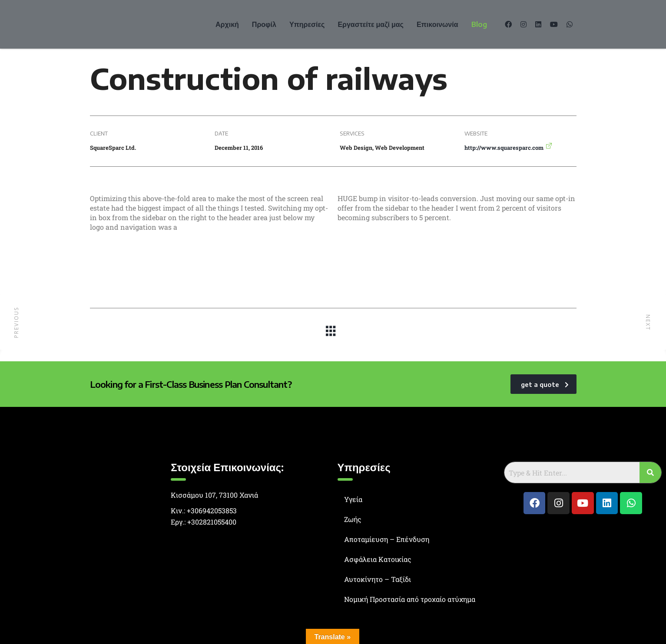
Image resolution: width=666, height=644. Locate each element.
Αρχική (227, 24)
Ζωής (353, 519)
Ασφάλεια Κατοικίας (378, 559)
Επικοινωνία (437, 24)
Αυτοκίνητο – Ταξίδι (378, 579)
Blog (479, 24)
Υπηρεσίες (307, 24)
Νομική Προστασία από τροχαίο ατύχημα (410, 599)
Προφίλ (264, 24)
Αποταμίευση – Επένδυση (387, 539)
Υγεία (353, 499)
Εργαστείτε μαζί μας (371, 24)
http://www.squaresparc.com (504, 148)
